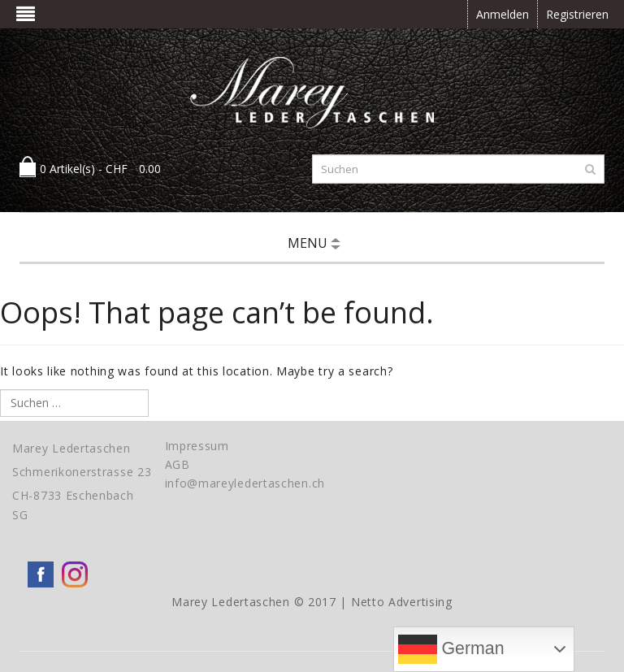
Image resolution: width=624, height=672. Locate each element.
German (451, 649)
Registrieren (577, 14)
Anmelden (503, 14)
